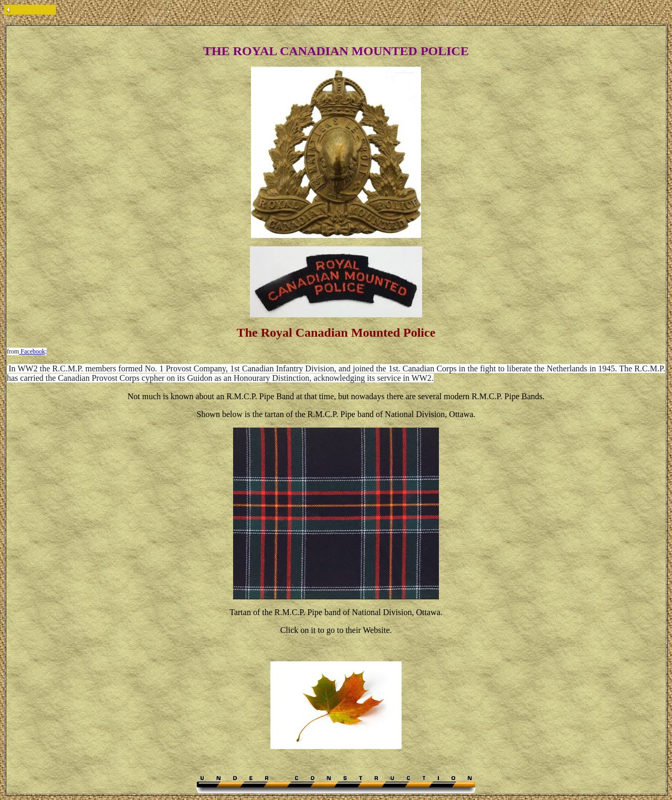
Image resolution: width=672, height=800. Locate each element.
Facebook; (33, 351)
